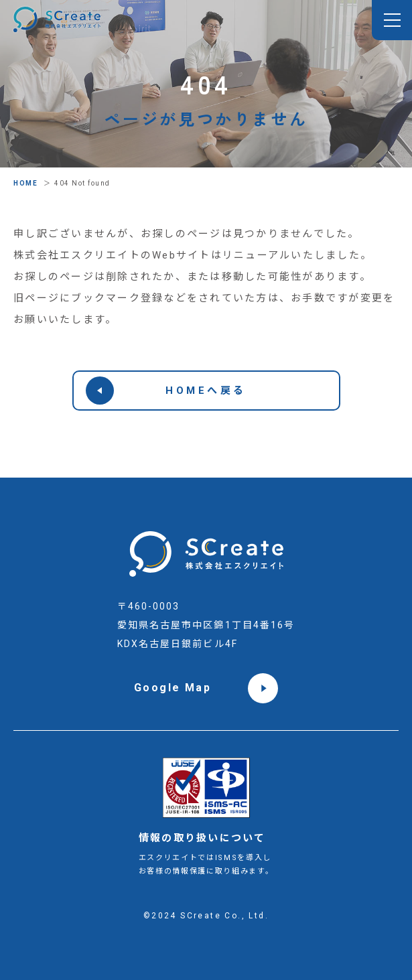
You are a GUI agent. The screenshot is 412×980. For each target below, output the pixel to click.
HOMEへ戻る (166, 391)
